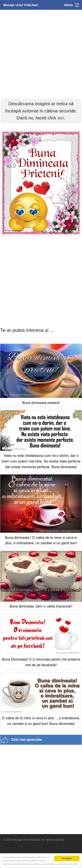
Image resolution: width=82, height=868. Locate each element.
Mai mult (74, 864)
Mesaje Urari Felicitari (21, 5)
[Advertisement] (41, 54)
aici (61, 118)
